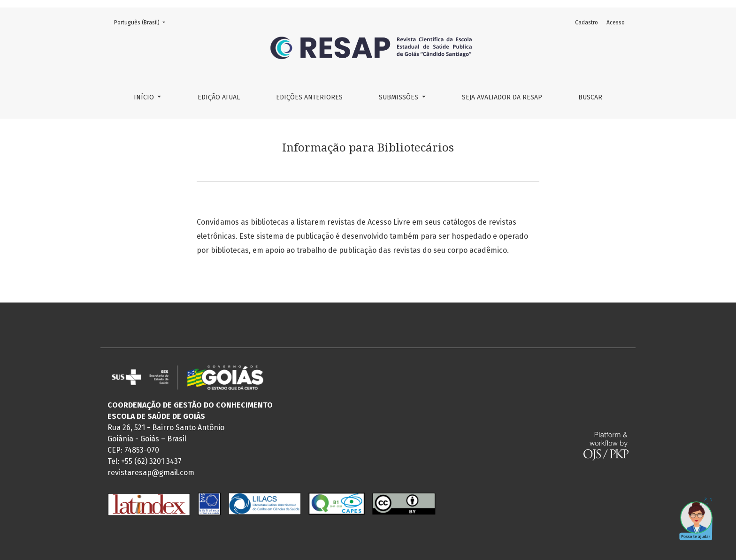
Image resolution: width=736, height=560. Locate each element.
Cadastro (586, 23)
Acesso (616, 23)
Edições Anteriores (309, 97)
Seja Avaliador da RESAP (502, 97)
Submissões (399, 97)
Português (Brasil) (142, 22)
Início (145, 97)
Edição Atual (219, 97)
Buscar (590, 97)
